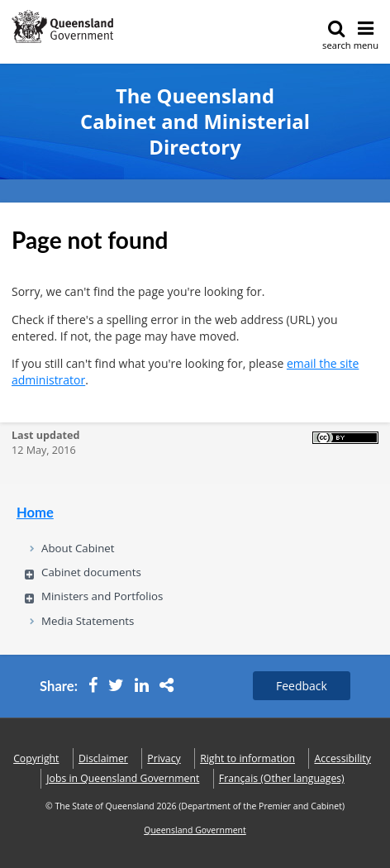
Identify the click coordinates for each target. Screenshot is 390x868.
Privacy (164, 758)
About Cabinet (78, 548)
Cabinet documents (91, 572)
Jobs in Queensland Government (123, 778)
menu (366, 35)
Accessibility (342, 758)
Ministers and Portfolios (102, 596)
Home (35, 513)
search (337, 35)
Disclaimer (103, 758)
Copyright (36, 758)
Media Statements (88, 621)
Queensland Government (195, 830)
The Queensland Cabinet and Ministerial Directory (195, 122)
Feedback (302, 686)
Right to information (247, 758)
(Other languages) (282, 778)
